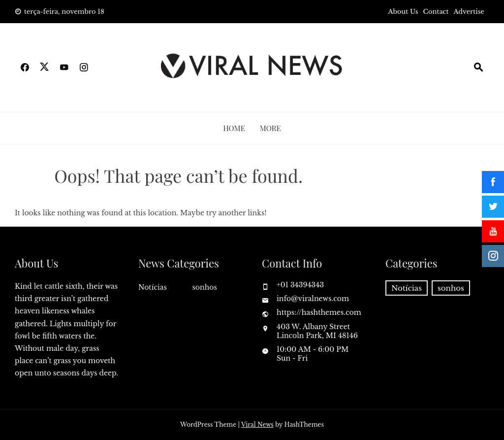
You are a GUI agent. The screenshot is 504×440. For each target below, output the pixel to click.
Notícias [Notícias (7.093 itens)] (407, 288)
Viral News (257, 424)
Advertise (469, 12)
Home (234, 128)
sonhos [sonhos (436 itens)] (451, 288)
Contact (436, 12)
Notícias (153, 287)
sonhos (205, 287)
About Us (403, 12)
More (270, 128)
